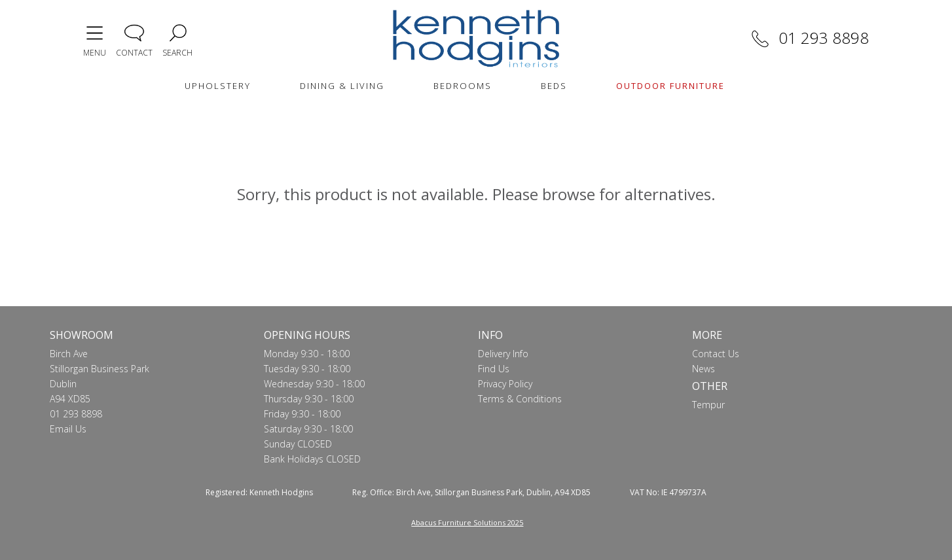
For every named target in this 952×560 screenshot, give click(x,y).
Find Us (494, 369)
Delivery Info (503, 354)
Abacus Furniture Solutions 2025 (467, 522)
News (704, 369)
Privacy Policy (505, 384)
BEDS (554, 86)
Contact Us (716, 354)
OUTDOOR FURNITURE (670, 86)
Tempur (708, 405)
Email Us (68, 429)
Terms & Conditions (520, 399)
